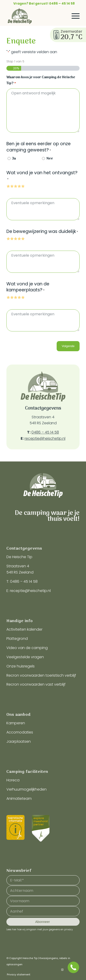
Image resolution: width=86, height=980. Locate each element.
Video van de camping (27, 648)
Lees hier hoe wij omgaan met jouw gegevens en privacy (40, 929)
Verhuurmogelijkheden (26, 789)
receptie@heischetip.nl (45, 451)
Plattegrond (17, 639)
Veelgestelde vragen (25, 657)
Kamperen (16, 723)
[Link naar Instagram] (62, 970)
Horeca (13, 780)
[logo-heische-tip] (36, 16)
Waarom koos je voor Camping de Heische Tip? (41, 81)
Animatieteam (19, 799)
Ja (14, 159)
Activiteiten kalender (24, 629)
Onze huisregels (21, 666)
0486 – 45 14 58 (45, 445)
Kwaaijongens (49, 958)
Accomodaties (20, 732)
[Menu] (73, 16)
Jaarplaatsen (19, 741)
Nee (50, 159)
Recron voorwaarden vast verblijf (36, 684)
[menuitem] (44, 3)
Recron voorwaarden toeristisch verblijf (41, 675)
